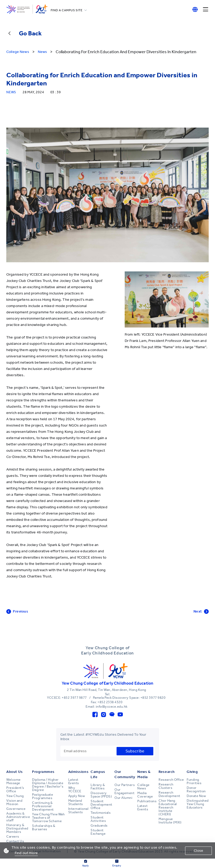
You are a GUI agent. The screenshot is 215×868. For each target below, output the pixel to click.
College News (143, 787)
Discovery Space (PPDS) (101, 795)
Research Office (171, 780)
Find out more (26, 853)
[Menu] (206, 9)
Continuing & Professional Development (43, 806)
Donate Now (196, 796)
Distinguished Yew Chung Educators (198, 804)
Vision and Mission (14, 802)
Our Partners (125, 785)
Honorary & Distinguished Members (17, 828)
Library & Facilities (98, 787)
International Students (78, 810)
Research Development (169, 794)
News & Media (144, 774)
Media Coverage (145, 795)
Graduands (99, 826)
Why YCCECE (75, 790)
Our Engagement (124, 791)
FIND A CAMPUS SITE (67, 10)
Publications (147, 801)
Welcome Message (14, 781)
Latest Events (74, 781)
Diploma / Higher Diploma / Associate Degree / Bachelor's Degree (48, 785)
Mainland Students (76, 802)
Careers (13, 837)
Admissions (78, 772)
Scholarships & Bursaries (44, 828)
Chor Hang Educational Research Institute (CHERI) (168, 807)
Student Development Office (101, 805)
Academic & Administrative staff (18, 817)
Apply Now (77, 796)
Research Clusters (166, 786)
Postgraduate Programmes (43, 796)
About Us (14, 772)
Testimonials (101, 813)
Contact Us (15, 841)
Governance (16, 809)
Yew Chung (15, 796)
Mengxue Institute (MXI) (170, 821)
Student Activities (98, 819)
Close (198, 851)
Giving (192, 772)
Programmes (43, 772)
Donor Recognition (196, 790)
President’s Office (15, 790)
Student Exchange (98, 832)
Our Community (125, 774)
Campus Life (98, 774)
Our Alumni (123, 798)
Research (167, 772)
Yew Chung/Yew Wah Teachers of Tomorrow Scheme (48, 818)
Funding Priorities (194, 781)
